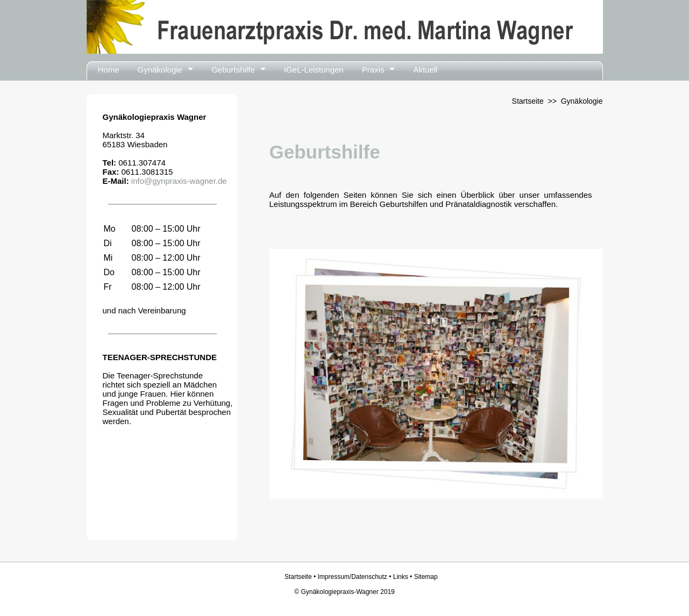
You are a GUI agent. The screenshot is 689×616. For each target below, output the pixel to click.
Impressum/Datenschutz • (355, 577)
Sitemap (426, 577)
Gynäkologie (160, 70)
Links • (404, 577)
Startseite (528, 101)
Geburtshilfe (233, 70)
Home (109, 70)
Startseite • (301, 577)
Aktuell (425, 70)
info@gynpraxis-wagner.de (178, 181)
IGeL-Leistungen (314, 70)
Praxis (373, 70)
